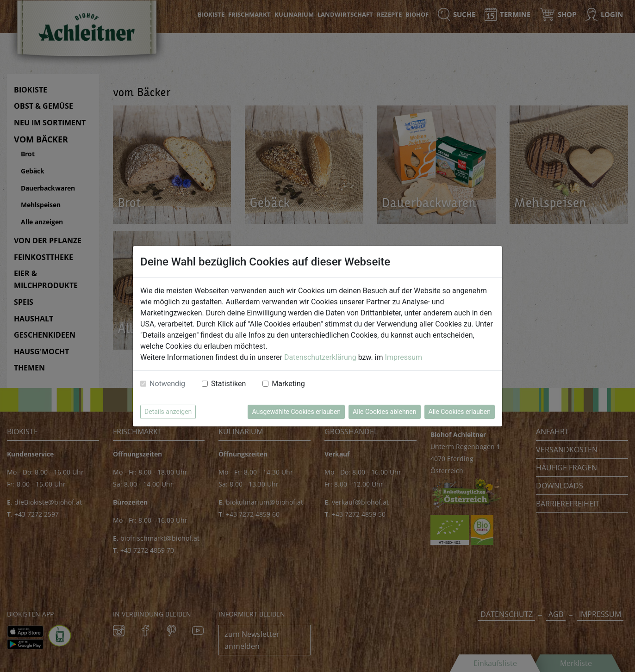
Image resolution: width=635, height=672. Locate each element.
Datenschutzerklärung (320, 357)
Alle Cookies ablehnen (384, 412)
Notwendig (167, 384)
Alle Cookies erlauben (460, 412)
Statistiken (228, 384)
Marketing (288, 384)
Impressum (404, 357)
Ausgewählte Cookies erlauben (296, 412)
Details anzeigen (168, 412)
